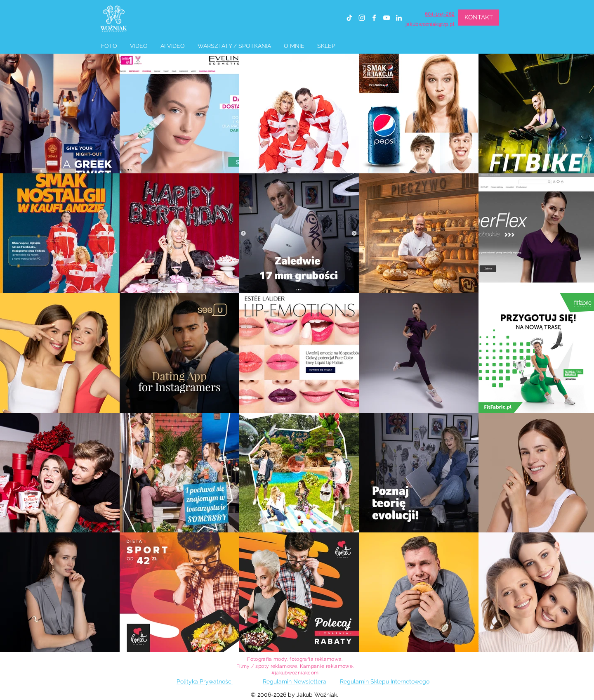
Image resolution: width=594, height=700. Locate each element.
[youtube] (387, 18)
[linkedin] (399, 18)
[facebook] (374, 18)
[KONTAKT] (479, 18)
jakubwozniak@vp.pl (430, 24)
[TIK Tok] (349, 18)
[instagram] (362, 18)
